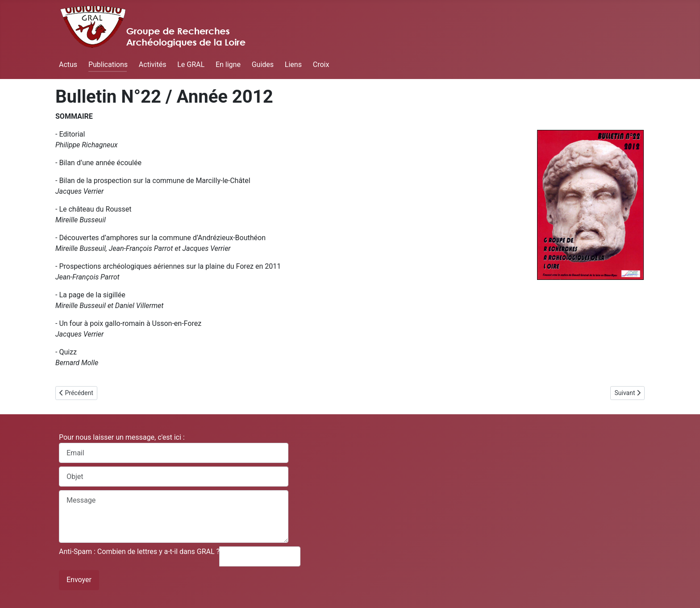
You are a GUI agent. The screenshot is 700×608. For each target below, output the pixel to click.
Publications (108, 65)
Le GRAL (191, 65)
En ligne (228, 65)
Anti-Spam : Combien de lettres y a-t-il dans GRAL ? (139, 552)
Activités (153, 65)
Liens (293, 65)
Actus (68, 65)
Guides (263, 65)
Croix (321, 65)
